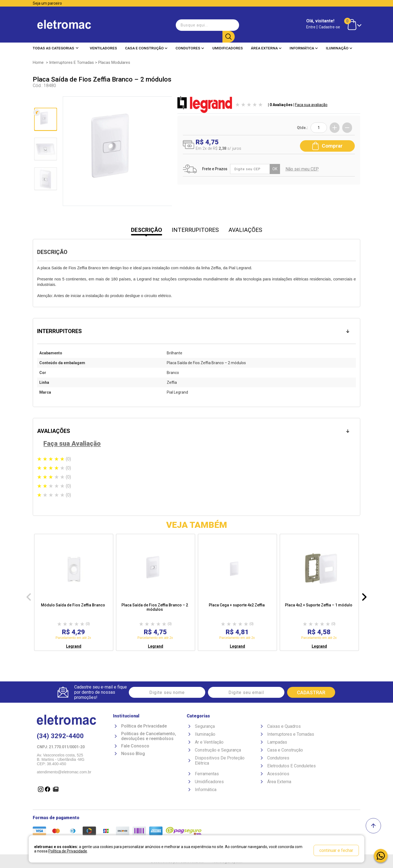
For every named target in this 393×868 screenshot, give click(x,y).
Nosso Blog (133, 755)
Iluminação (339, 43)
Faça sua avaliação (311, 105)
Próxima (45, 202)
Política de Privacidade (144, 727)
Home (38, 62)
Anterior (45, 102)
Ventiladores (103, 43)
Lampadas (277, 743)
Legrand (74, 646)
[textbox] (205, 23)
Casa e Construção (146, 43)
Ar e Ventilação (209, 743)
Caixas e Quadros (284, 727)
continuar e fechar (336, 850)
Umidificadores (228, 43)
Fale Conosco (135, 747)
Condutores (190, 43)
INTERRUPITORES (195, 230)
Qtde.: (302, 128)
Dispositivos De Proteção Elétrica (220, 762)
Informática (304, 43)
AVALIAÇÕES (245, 230)
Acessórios (278, 775)
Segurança (205, 727)
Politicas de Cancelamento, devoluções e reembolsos (149, 737)
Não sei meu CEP (303, 168)
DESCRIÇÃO (147, 230)
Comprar (327, 144)
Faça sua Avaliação (72, 444)
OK (276, 167)
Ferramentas (207, 775)
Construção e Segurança (218, 751)
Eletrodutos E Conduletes (291, 767)
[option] (74, 592)
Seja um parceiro (47, 3)
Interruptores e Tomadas (72, 62)
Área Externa (266, 43)
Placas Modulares (114, 62)
